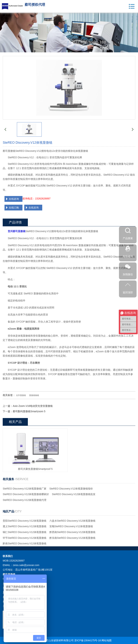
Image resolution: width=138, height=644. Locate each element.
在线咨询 (14, 199)
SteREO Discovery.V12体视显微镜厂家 (24, 489)
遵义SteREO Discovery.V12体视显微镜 (24, 526)
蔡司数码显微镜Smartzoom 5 (29, 411)
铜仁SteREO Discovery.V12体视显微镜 (24, 532)
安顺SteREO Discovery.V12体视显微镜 (71, 526)
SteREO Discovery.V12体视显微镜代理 (24, 500)
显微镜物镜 (34, 395)
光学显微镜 (21, 395)
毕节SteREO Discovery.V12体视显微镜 (24, 538)
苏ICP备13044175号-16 (88, 640)
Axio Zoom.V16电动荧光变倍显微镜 (33, 406)
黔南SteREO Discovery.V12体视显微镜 (24, 543)
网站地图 (107, 640)
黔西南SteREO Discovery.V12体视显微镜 (72, 532)
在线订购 (14, 208)
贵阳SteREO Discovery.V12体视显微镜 (24, 521)
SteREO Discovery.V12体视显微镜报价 (71, 489)
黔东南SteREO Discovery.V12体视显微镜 (72, 538)
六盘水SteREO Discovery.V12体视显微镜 (72, 521)
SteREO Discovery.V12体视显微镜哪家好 (26, 494)
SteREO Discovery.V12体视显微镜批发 (74, 494)
